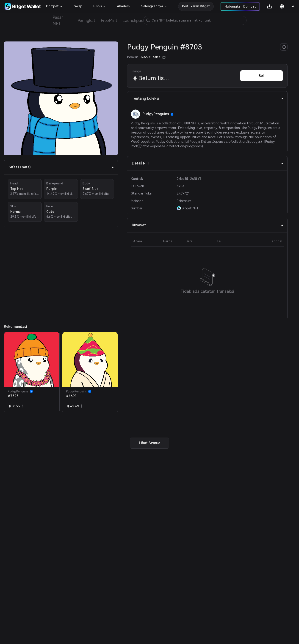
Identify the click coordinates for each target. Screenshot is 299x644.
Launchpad (133, 21)
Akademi (124, 6)
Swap (78, 6)
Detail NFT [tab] (208, 163)
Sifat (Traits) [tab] (61, 167)
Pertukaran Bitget (196, 6)
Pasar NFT (58, 20)
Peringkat (86, 21)
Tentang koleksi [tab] (208, 98)
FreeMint (109, 21)
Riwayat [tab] (208, 225)
